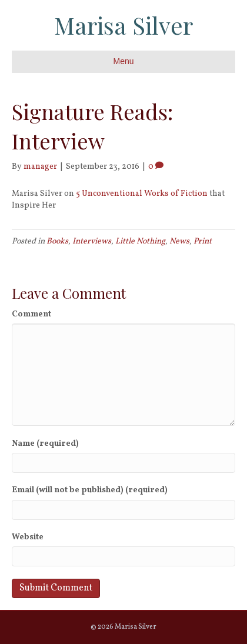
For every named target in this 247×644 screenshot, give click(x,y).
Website (28, 537)
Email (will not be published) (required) (90, 490)
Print (203, 241)
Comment (31, 314)
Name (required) (45, 444)
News (179, 241)
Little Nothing (140, 241)
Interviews (92, 241)
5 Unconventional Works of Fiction (142, 194)
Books (57, 241)
